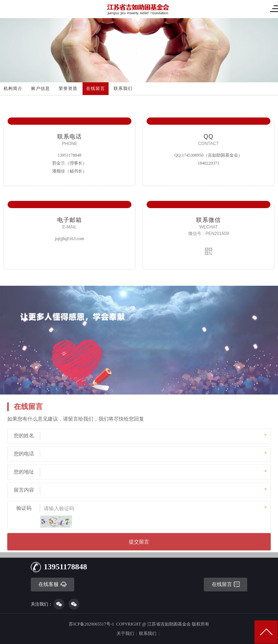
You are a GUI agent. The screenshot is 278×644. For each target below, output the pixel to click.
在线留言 (96, 88)
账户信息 (41, 88)
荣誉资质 (68, 88)
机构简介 (13, 88)
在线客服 (52, 584)
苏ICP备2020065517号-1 (91, 624)
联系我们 (123, 88)
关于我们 (125, 633)
